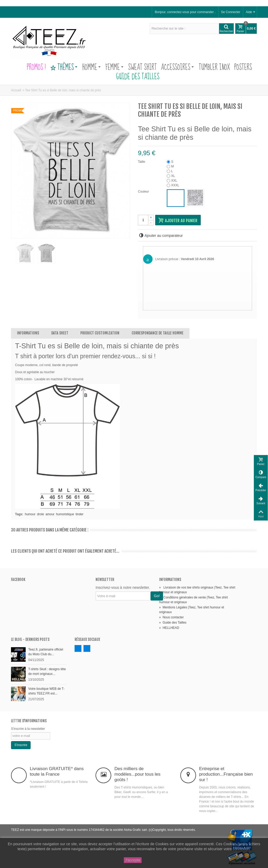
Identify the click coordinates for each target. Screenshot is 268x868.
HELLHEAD (169, 628)
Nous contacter (171, 617)
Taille (142, 162)
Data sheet (60, 333)
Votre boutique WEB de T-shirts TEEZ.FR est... (46, 691)
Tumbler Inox (214, 68)
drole (40, 514)
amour (50, 514)
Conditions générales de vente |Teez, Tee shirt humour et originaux (193, 600)
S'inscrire (21, 745)
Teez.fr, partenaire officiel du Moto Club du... (46, 652)
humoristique (65, 514)
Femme (115, 68)
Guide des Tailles (134, 77)
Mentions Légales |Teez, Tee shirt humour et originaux (192, 610)
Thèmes (64, 68)
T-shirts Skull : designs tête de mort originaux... (47, 671)
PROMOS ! (36, 68)
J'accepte (133, 860)
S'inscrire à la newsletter (28, 729)
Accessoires (177, 68)
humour (30, 514)
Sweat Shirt (143, 68)
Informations (28, 333)
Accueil (16, 90)
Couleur (144, 192)
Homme (91, 68)
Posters (243, 68)
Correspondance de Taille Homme (158, 333)
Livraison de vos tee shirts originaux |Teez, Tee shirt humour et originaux (197, 590)
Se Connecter (231, 12)
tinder (80, 514)
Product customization (100, 333)
